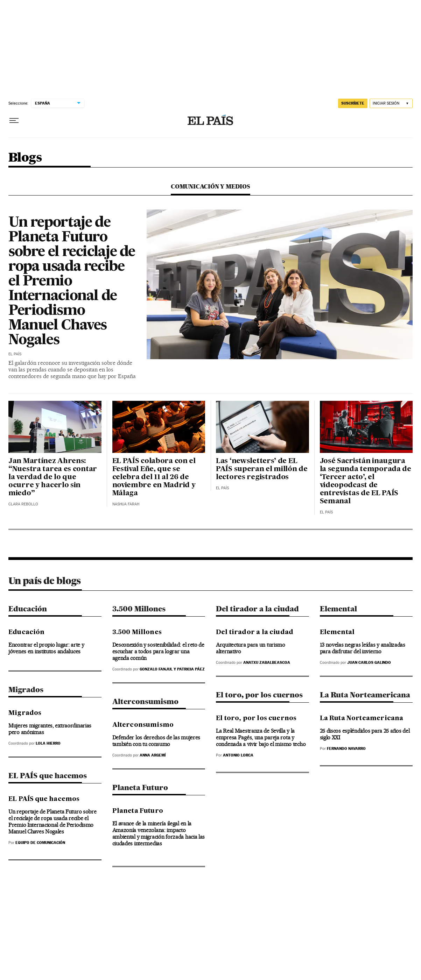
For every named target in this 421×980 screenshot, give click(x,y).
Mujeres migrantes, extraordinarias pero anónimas (50, 729)
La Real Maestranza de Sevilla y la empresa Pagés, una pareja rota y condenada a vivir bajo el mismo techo (261, 737)
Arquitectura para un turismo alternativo (251, 648)
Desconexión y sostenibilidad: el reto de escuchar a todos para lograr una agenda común (158, 651)
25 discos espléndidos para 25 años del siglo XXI (365, 734)
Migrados (26, 690)
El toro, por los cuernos (259, 695)
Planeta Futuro (140, 787)
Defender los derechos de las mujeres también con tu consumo (156, 741)
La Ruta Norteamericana (365, 695)
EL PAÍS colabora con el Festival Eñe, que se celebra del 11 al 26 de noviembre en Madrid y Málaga (154, 477)
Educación (28, 609)
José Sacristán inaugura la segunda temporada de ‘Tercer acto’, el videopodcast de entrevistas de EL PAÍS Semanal (366, 481)
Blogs (25, 158)
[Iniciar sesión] (391, 103)
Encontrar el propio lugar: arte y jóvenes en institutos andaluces (46, 648)
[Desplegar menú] (14, 121)
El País (15, 354)
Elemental (338, 609)
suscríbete (353, 103)
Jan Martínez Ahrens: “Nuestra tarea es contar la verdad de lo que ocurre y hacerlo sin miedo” (53, 477)
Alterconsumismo (145, 701)
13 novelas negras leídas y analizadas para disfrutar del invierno (363, 648)
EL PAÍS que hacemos (48, 776)
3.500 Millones (139, 609)
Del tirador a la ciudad (257, 609)
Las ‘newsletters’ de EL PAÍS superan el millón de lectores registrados (262, 469)
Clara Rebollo (23, 504)
